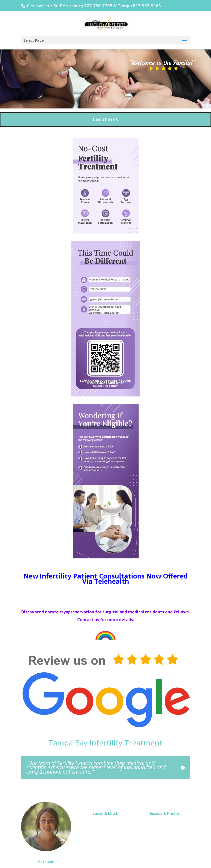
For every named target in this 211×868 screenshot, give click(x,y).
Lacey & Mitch (105, 813)
